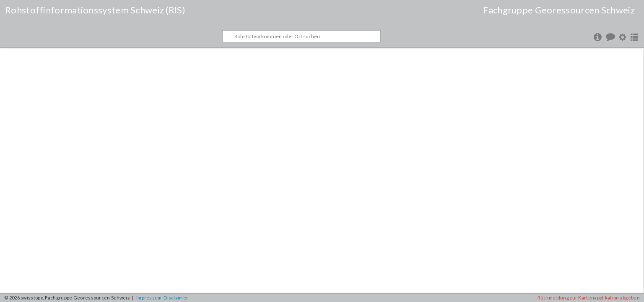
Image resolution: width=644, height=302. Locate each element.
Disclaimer (176, 298)
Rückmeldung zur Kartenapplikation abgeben (589, 298)
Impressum (149, 298)
